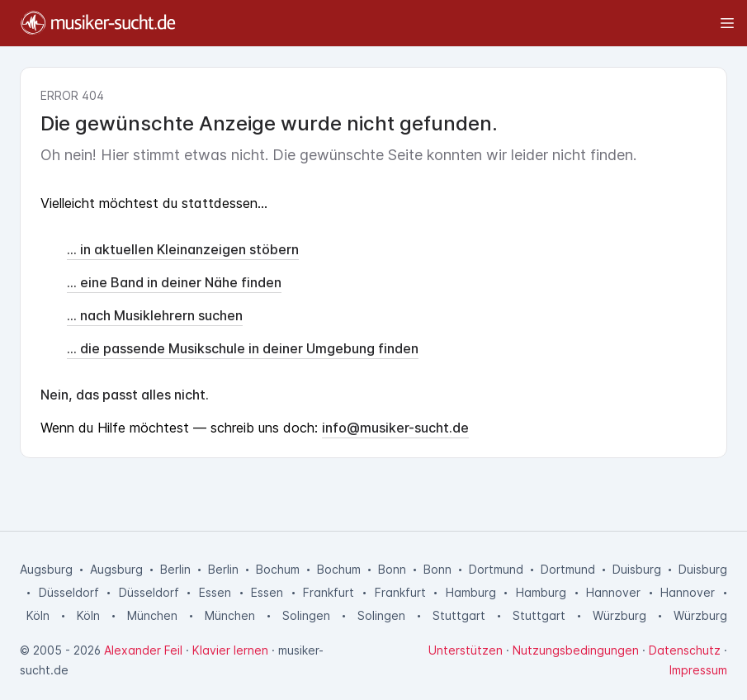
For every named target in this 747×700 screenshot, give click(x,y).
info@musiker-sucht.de (395, 428)
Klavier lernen (230, 650)
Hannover (613, 592)
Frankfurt (329, 592)
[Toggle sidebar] (463, 23)
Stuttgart (459, 615)
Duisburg (637, 569)
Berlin (175, 569)
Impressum (698, 670)
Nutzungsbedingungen (576, 650)
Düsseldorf (69, 592)
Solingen (306, 615)
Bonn (392, 569)
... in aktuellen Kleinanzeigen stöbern (183, 249)
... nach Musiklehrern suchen (155, 315)
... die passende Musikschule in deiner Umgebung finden (243, 348)
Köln (38, 615)
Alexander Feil (143, 650)
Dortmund (496, 569)
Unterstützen (466, 650)
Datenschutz (685, 650)
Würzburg (619, 615)
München (152, 615)
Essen (215, 592)
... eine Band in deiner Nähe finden (174, 282)
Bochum (278, 569)
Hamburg (471, 592)
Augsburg (46, 569)
